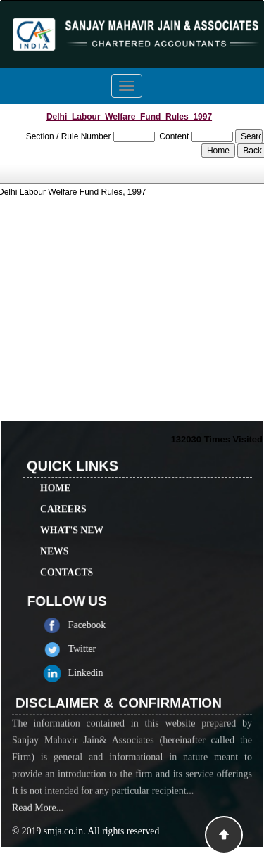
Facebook (99, 625)
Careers (63, 497)
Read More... (38, 820)
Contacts (67, 560)
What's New (72, 518)
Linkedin (98, 673)
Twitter (94, 649)
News (54, 539)
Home (55, 476)
